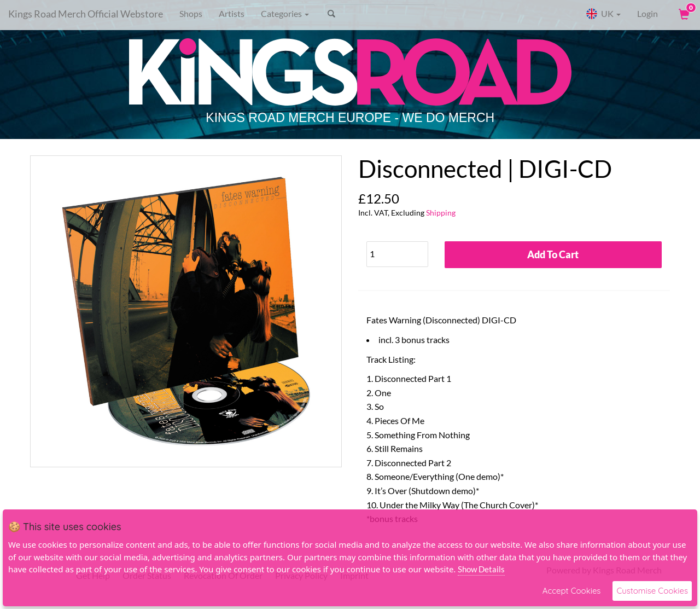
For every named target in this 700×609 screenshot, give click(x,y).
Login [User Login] (647, 13)
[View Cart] (683, 14)
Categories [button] (285, 13)
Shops (191, 13)
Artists (232, 13)
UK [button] (603, 14)
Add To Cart (553, 254)
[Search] (380, 14)
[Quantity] (397, 254)
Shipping (441, 213)
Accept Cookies (572, 591)
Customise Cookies (652, 591)
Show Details (481, 569)
